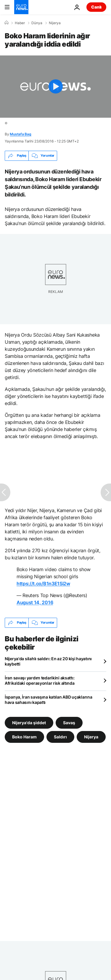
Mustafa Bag (20, 134)
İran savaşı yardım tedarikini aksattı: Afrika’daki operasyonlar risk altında (40, 680)
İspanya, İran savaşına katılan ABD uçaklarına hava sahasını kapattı (48, 700)
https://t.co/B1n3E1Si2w (43, 584)
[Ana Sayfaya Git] (21, 7)
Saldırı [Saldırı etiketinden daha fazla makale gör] (60, 736)
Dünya (37, 23)
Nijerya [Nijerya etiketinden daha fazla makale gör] (91, 736)
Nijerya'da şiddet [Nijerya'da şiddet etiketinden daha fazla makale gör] (29, 722)
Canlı (96, 7)
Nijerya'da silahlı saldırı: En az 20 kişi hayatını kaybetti (48, 661)
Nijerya (55, 23)
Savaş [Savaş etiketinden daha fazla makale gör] (69, 722)
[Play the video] (55, 87)
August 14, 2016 (35, 602)
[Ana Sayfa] (7, 23)
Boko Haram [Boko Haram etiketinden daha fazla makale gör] (24, 736)
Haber (20, 23)
